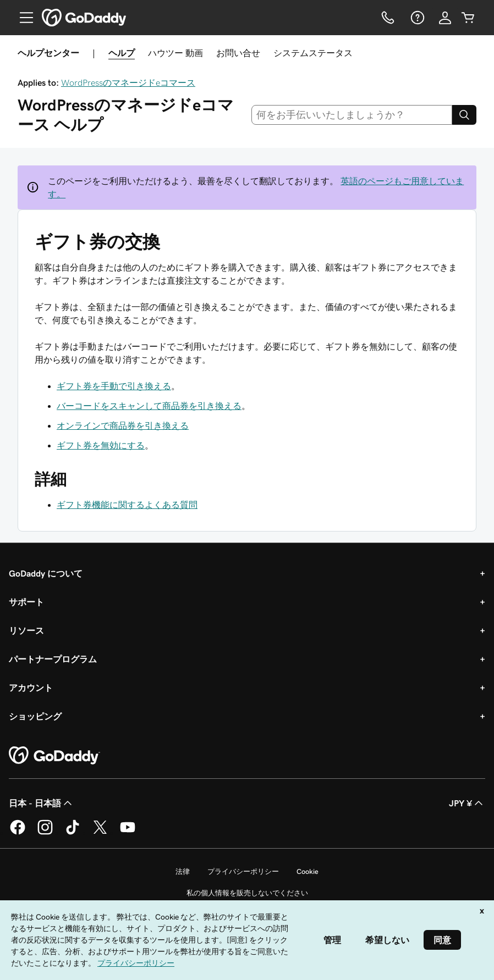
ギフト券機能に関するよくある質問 (127, 505)
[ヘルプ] (416, 18)
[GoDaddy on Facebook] (18, 833)
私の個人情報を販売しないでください (247, 893)
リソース (26, 630)
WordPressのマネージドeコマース (128, 82)
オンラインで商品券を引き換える (123, 425)
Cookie (308, 871)
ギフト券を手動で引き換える (114, 386)
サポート (26, 602)
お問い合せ (238, 53)
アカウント (31, 688)
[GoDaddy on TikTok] (73, 833)
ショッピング (35, 716)
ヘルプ (122, 53)
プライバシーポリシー (243, 871)
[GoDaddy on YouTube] (128, 833)
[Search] (464, 115)
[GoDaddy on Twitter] (100, 833)
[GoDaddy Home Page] (54, 756)
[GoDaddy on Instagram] (45, 833)
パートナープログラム (53, 659)
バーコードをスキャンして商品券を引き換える (149, 406)
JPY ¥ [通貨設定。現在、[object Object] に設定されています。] (467, 803)
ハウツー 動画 (175, 53)
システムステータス (313, 53)
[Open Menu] (22, 18)
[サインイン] (445, 18)
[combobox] (352, 115)
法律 (183, 871)
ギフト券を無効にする (101, 445)
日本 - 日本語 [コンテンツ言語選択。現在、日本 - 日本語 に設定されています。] (42, 803)
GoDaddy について (46, 573)
